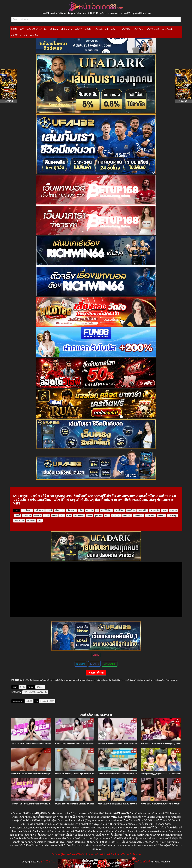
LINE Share (110, 664)
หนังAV (88, 29)
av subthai (138, 516)
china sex (127, 516)
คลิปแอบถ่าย (67, 29)
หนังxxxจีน (155, 510)
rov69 (89, 516)
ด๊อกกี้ (18, 516)
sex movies (79, 516)
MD (40, 521)
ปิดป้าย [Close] (9, 101)
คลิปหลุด (54, 29)
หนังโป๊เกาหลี (153, 29)
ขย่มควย (38, 516)
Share (81, 664)
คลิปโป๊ (79, 29)
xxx (62, 516)
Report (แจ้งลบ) (96, 673)
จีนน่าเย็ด (27, 516)
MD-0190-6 (19, 521)
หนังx (165, 510)
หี (97, 510)
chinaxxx (116, 516)
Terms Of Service (132, 854)
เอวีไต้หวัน (39, 510)
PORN (14, 29)
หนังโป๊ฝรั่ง (138, 29)
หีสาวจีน (89, 510)
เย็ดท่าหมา (72, 510)
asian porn (150, 516)
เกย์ (26, 35)
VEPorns (161, 516)
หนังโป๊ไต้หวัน (107, 510)
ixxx (107, 516)
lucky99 (29, 701)
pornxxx (98, 516)
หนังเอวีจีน (143, 510)
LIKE (96, 655)
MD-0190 (31, 521)
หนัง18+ (173, 510)
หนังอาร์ (115, 29)
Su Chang (172, 516)
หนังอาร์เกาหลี (101, 29)
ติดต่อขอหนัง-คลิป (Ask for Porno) (104, 854)
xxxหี (47, 516)
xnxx (69, 516)
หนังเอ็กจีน (131, 510)
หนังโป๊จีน (126, 29)
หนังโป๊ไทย (16, 35)
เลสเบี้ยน (34, 35)
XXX (22, 29)
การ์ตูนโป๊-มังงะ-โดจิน (37, 29)
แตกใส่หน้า (27, 510)
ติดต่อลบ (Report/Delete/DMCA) (68, 854)
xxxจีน (55, 516)
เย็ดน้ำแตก (60, 510)
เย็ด (81, 510)
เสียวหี (49, 510)
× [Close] (134, 859)
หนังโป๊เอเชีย (168, 29)
